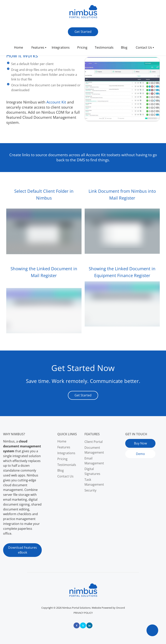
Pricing (82, 47)
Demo (130, 452)
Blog (124, 47)
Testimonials (104, 47)
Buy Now (132, 441)
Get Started (76, 30)
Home (19, 47)
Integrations (61, 47)
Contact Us (144, 47)
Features (38, 47)
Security (90, 490)
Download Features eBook (22, 546)
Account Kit (56, 102)
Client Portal (94, 442)
